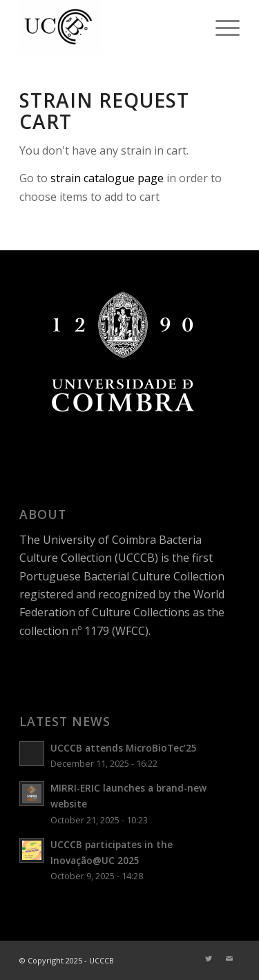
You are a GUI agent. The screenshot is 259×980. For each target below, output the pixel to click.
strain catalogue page (107, 178)
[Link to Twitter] (209, 959)
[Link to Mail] (229, 959)
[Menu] (221, 28)
